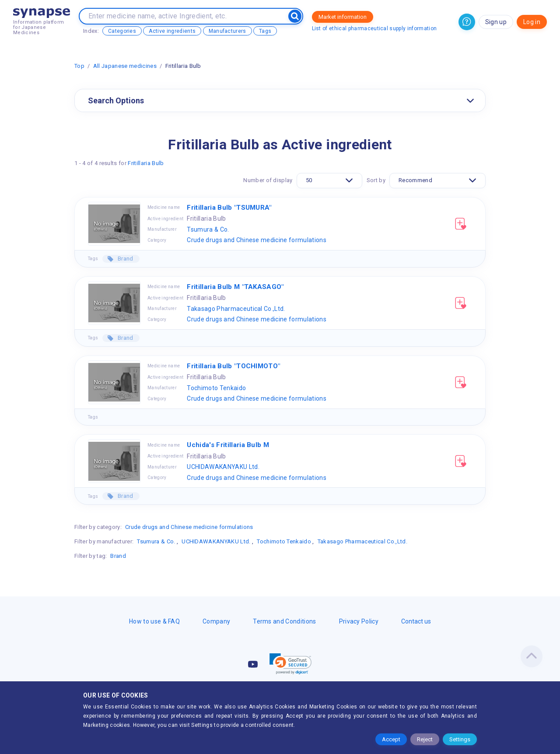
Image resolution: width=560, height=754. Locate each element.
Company (216, 621)
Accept (391, 739)
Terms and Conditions (284, 621)
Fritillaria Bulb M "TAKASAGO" (235, 287)
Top (79, 66)
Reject (425, 739)
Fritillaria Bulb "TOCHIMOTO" (233, 366)
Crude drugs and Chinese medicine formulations (256, 240)
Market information (343, 17)
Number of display (268, 180)
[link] (290, 664)
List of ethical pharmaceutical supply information (374, 28)
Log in (532, 22)
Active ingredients (172, 31)
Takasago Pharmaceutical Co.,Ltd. (236, 309)
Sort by (376, 180)
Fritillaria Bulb (146, 163)
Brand (125, 259)
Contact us (416, 621)
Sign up (496, 22)
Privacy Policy (359, 621)
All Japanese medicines (125, 66)
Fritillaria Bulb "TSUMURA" (229, 208)
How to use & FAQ (154, 621)
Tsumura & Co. (208, 229)
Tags (265, 31)
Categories (122, 31)
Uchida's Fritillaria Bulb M (228, 445)
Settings (460, 739)
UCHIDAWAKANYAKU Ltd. (223, 467)
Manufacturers (227, 31)
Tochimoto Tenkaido (216, 388)
